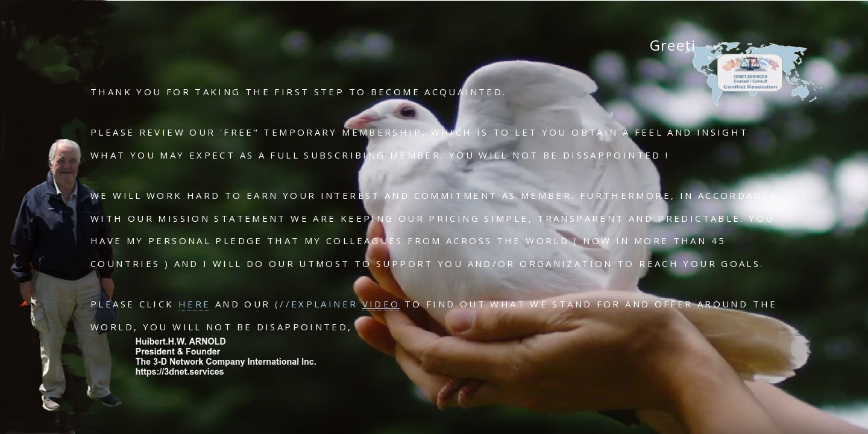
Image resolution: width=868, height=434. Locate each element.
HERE (195, 304)
